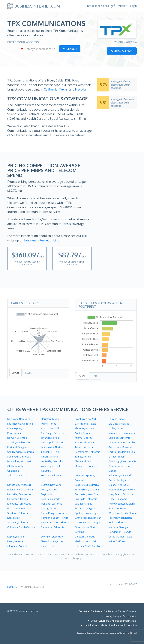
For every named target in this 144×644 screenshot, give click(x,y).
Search (72, 49)
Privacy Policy (112, 616)
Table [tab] (28, 373)
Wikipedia (131, 42)
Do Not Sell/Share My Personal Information (113, 621)
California (51, 89)
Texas (63, 89)
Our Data (95, 611)
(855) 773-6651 (124, 51)
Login (133, 6)
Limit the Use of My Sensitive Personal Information (110, 625)
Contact (83, 611)
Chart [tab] (15, 373)
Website (119, 42)
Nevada (80, 89)
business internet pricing (42, 240)
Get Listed (109, 611)
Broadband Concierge (101, 6)
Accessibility (129, 616)
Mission (122, 6)
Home (11, 587)
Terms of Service (127, 611)
